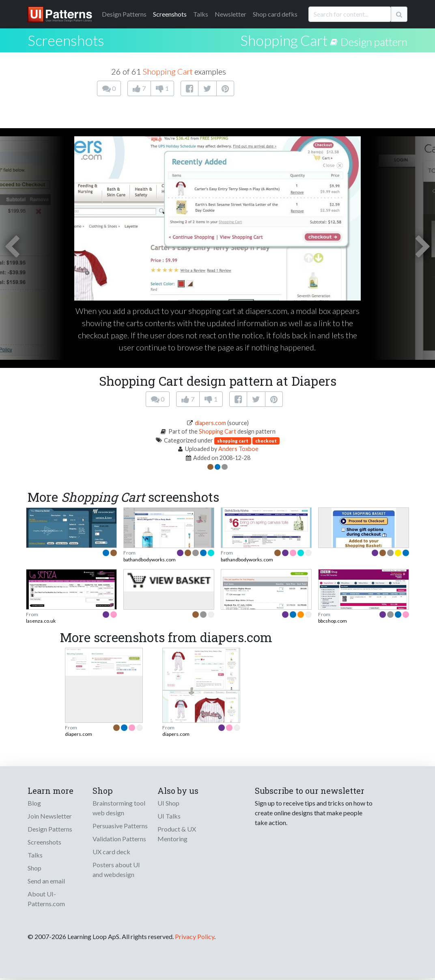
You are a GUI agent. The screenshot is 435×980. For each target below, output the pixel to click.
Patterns (124, 14)
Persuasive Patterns (120, 826)
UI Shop (168, 803)
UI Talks (169, 816)
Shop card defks (275, 14)
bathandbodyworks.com (150, 560)
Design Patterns (50, 829)
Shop (34, 868)
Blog (34, 803)
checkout (266, 441)
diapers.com (210, 423)
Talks (201, 14)
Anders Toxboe (238, 449)
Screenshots (170, 14)
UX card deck (111, 852)
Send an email (46, 881)
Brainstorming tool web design (119, 808)
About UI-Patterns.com (46, 899)
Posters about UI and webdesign (116, 869)
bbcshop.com (333, 621)
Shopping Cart (284, 40)
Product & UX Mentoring (177, 834)
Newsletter (230, 14)
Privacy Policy (195, 936)
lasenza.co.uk (41, 621)
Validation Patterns (119, 839)
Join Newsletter (50, 816)
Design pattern (374, 42)
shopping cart (233, 441)
